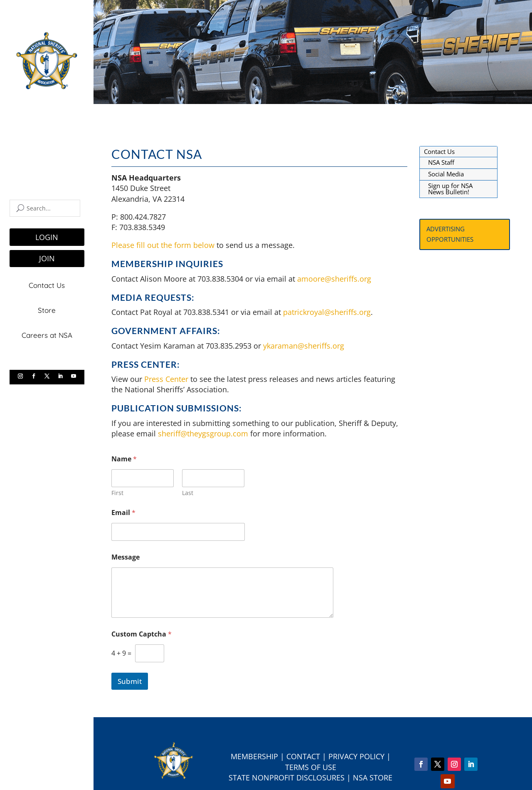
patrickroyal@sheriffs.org (327, 312)
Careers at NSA (47, 333)
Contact (303, 756)
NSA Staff (441, 162)
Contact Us (47, 285)
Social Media (446, 174)
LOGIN (47, 237)
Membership (254, 756)
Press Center (166, 379)
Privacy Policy (356, 756)
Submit (130, 681)
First (117, 493)
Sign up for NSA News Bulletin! (450, 189)
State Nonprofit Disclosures (287, 778)
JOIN (47, 258)
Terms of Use (311, 767)
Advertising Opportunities (450, 234)
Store (47, 309)
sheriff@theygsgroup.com (203, 433)
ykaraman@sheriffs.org (304, 346)
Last (188, 493)
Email (123, 513)
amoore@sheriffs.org (335, 279)
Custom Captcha (142, 634)
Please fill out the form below (163, 245)
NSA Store (373, 778)
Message (126, 557)
